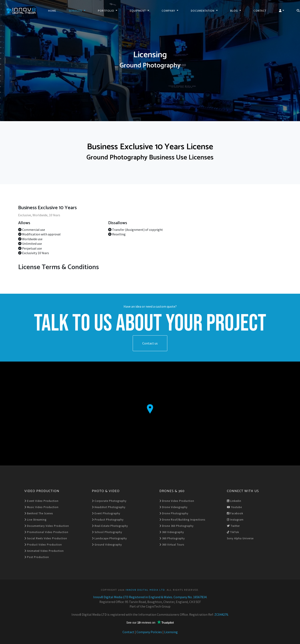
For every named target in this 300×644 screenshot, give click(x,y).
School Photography (107, 532)
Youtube (234, 507)
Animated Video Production (44, 551)
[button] (282, 11)
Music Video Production (41, 507)
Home (52, 11)
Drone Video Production (177, 501)
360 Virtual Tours (172, 545)
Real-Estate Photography (110, 526)
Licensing (171, 632)
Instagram (235, 520)
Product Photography (108, 520)
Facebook (235, 513)
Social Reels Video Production (46, 538)
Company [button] (169, 11)
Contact (260, 11)
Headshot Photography (109, 507)
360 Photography (172, 538)
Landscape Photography (109, 538)
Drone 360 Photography (176, 526)
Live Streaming (35, 520)
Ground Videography (107, 545)
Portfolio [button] (106, 11)
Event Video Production (41, 501)
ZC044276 (221, 614)
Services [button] (76, 11)
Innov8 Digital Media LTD (145, 590)
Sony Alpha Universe (240, 538)
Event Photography (106, 513)
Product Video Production (43, 545)
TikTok (233, 532)
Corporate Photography (109, 501)
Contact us (150, 343)
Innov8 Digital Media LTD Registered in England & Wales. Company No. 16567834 (150, 597)
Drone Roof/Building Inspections (182, 520)
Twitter (233, 526)
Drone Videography (173, 507)
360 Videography (172, 532)
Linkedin (234, 501)
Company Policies (149, 632)
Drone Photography (174, 513)
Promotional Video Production (46, 532)
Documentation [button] (203, 11)
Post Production (37, 557)
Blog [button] (234, 11)
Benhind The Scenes (39, 513)
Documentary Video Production (47, 526)
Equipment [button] (138, 11)
